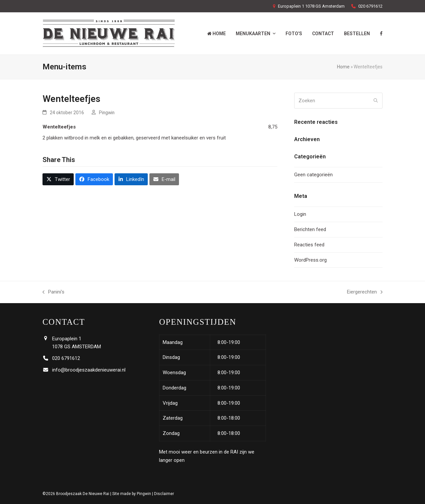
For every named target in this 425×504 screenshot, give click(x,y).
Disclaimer (164, 494)
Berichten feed (310, 229)
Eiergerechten (365, 293)
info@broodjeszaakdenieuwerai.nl (89, 370)
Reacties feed (309, 245)
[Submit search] (376, 101)
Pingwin (107, 113)
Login (300, 214)
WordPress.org (310, 260)
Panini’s (53, 293)
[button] (58, 179)
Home (343, 67)
